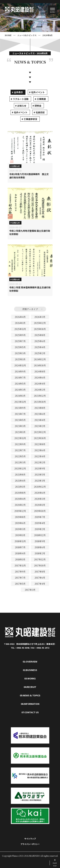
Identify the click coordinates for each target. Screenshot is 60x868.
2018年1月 (20, 559)
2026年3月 (40, 317)
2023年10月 (40, 402)
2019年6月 (20, 523)
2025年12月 (40, 323)
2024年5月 (20, 384)
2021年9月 (40, 468)
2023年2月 (40, 426)
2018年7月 (20, 547)
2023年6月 (40, 414)
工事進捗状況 (30, 119)
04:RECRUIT (30, 687)
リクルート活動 (21, 99)
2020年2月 (20, 505)
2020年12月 (40, 487)
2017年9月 (20, 572)
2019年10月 (40, 511)
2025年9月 (20, 335)
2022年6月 (40, 450)
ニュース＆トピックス (27, 35)
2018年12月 (40, 535)
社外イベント (38, 92)
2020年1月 (40, 505)
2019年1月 (20, 535)
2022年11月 (20, 438)
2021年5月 (40, 475)
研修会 (38, 106)
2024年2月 (40, 390)
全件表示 (18, 92)
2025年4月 (40, 347)
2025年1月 (20, 359)
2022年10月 (40, 438)
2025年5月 (20, 347)
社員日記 (40, 112)
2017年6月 (40, 578)
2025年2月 (40, 353)
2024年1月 (20, 396)
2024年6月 (40, 378)
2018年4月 (20, 553)
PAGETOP (55, 864)
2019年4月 (40, 523)
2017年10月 (40, 565)
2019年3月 (20, 529)
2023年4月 (40, 420)
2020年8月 (47, 35)
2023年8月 (40, 408)
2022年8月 (40, 444)
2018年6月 (40, 547)
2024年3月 (20, 390)
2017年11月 (20, 565)
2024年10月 (40, 365)
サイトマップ (30, 839)
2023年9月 (20, 408)
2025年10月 (40, 329)
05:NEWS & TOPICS (30, 695)
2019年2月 (40, 529)
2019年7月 (40, 517)
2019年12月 (20, 511)
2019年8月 (20, 517)
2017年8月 (40, 572)
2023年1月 (20, 432)
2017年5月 (20, 584)
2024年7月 (20, 378)
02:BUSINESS (30, 670)
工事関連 (41, 99)
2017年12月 (40, 559)
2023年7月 (20, 414)
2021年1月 (20, 487)
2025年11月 (20, 329)
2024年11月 (20, 365)
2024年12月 (40, 359)
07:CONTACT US (30, 712)
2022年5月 (20, 456)
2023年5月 (20, 420)
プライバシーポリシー (30, 844)
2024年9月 (20, 371)
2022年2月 (40, 462)
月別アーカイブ (30, 309)
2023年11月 (20, 402)
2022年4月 (40, 456)
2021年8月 (20, 475)
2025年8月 (40, 335)
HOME (8, 35)
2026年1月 (20, 323)
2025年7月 (20, 341)
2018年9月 (40, 541)
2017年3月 (30, 590)
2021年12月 (20, 468)
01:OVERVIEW (30, 662)
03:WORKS (30, 678)
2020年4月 (20, 499)
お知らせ (22, 106)
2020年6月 (40, 493)
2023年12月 (40, 396)
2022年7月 (20, 450)
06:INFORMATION (30, 704)
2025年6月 (40, 341)
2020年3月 (40, 499)
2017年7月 (20, 578)
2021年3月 (40, 481)
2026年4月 (20, 317)
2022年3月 (20, 462)
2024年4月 (40, 384)
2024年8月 (40, 371)
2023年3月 (20, 426)
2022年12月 (40, 432)
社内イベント (21, 112)
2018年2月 (40, 553)
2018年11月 (20, 541)
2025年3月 (20, 353)
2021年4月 (20, 481)
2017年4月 (40, 584)
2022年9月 (20, 444)
